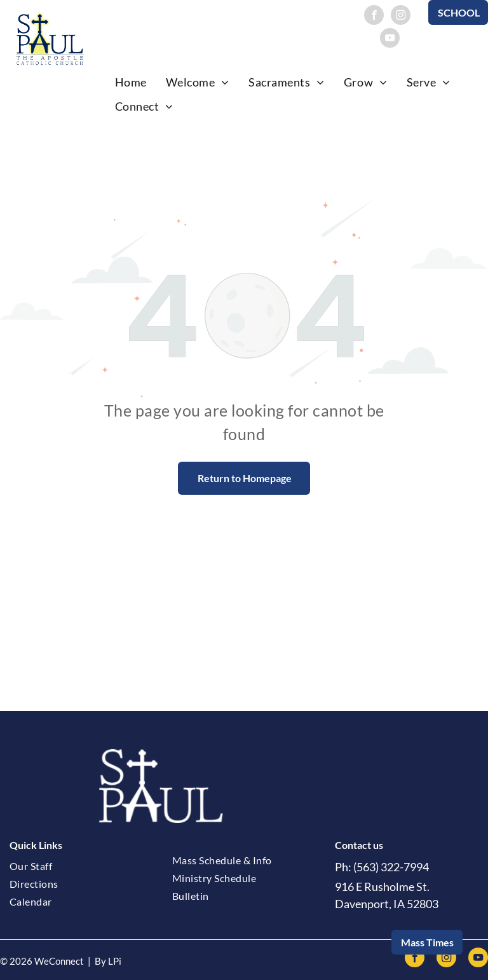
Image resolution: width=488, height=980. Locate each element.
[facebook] (374, 17)
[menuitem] (131, 82)
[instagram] (401, 17)
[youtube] (390, 39)
